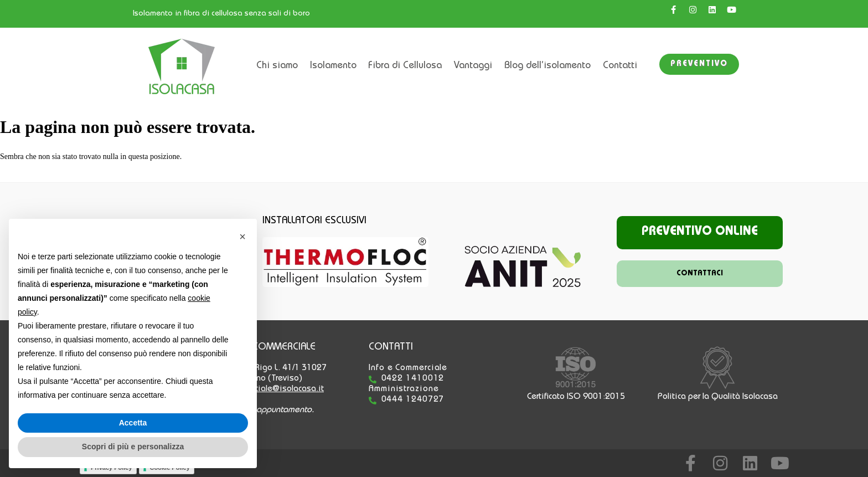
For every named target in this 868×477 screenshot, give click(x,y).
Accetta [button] (133, 423)
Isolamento (333, 66)
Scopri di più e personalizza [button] (133, 447)
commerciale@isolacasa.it (275, 389)
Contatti (620, 66)
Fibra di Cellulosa (405, 66)
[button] (242, 237)
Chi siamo (277, 66)
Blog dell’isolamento (547, 66)
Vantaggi (473, 66)
